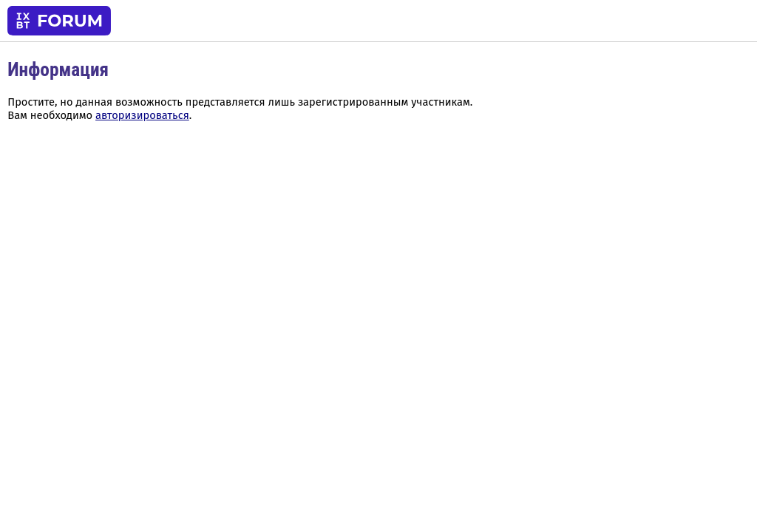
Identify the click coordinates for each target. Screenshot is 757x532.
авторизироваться (142, 115)
